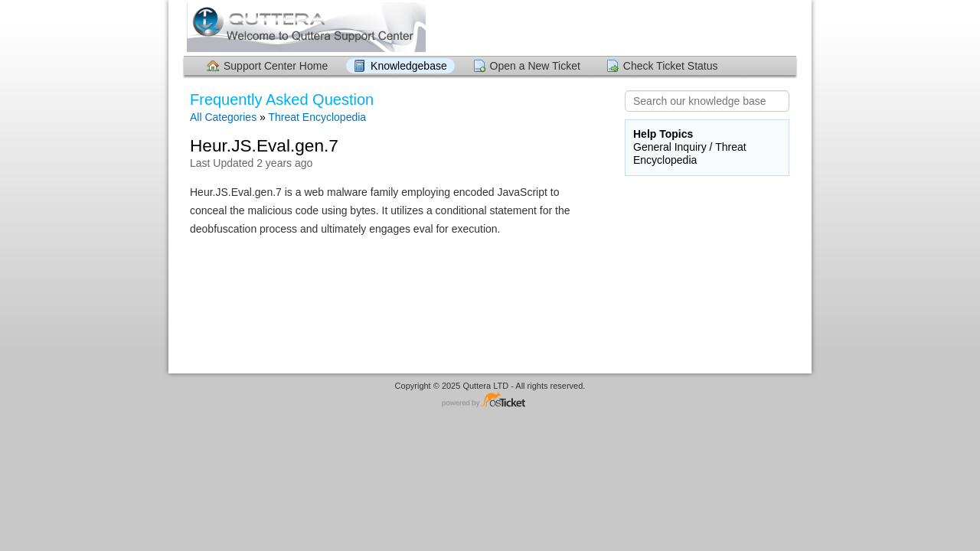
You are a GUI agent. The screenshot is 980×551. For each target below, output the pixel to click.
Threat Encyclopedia (317, 117)
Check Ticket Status (671, 66)
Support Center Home (276, 66)
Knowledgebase (409, 66)
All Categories (223, 117)
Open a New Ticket (535, 66)
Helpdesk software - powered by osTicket (490, 401)
